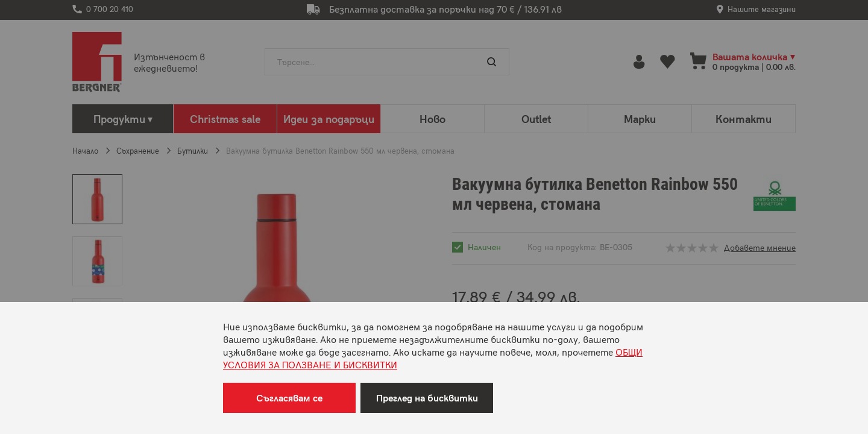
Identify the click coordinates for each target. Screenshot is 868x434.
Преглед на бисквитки (427, 398)
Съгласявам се (289, 398)
